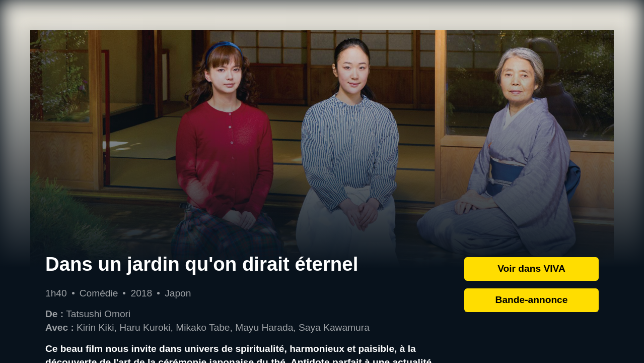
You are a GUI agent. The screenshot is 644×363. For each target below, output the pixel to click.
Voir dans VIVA (531, 268)
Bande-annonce (532, 300)
